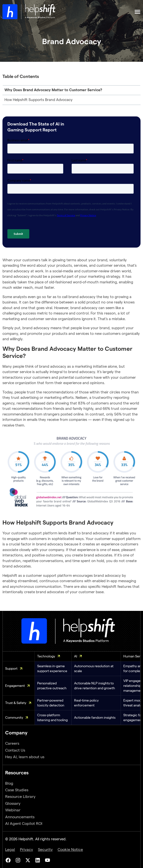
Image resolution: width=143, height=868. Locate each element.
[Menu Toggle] (137, 12)
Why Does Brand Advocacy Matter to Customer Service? (53, 90)
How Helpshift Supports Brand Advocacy (39, 100)
